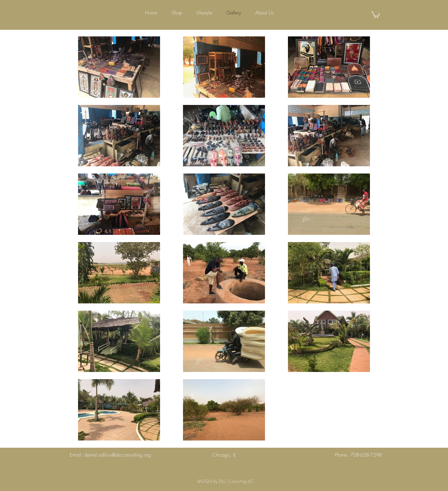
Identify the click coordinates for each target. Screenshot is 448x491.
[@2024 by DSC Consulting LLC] (226, 482)
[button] (376, 14)
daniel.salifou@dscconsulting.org (118, 455)
